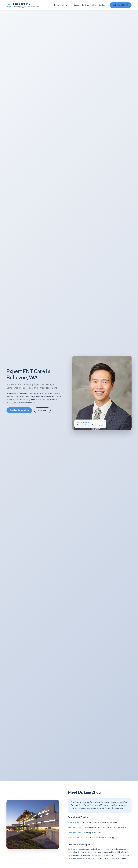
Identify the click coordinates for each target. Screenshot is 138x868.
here (34, 403)
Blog (94, 5)
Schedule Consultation (19, 410)
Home (57, 5)
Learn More (42, 410)
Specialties (75, 5)
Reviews (85, 5)
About (65, 5)
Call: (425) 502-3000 (121, 5)
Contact (102, 5)
